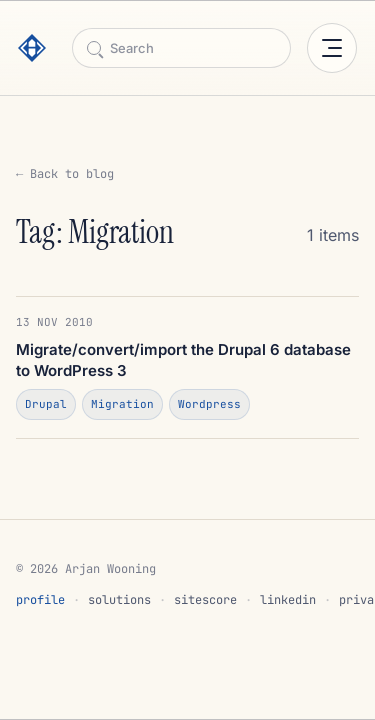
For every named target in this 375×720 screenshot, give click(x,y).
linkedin (288, 600)
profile (40, 600)
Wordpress (209, 404)
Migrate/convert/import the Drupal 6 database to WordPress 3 (183, 360)
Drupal (46, 404)
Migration (122, 404)
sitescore (205, 600)
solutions (119, 600)
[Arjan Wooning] (38, 48)
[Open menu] (332, 48)
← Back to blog (65, 174)
